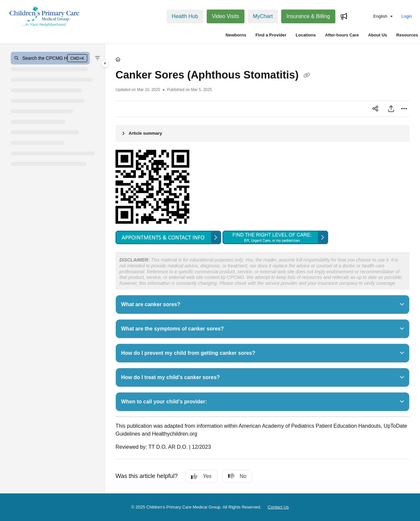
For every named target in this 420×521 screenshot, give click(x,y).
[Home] (118, 59)
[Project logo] (45, 16)
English (376, 16)
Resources (407, 35)
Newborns (236, 35)
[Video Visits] (226, 16)
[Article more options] (404, 109)
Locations (306, 35)
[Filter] (97, 58)
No (237, 476)
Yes (201, 476)
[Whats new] (344, 16)
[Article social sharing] (375, 109)
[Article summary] (262, 133)
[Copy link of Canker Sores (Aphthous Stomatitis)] (307, 76)
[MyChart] (263, 16)
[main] (262, 269)
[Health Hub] (185, 16)
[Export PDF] (391, 109)
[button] (50, 58)
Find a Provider (271, 35)
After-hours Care (342, 35)
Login (407, 16)
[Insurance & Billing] (308, 16)
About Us (378, 35)
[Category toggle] (105, 63)
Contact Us (278, 507)
